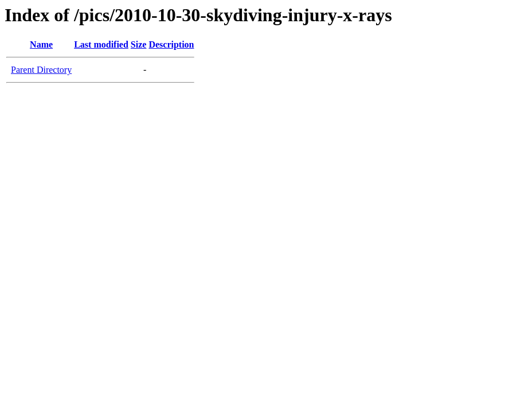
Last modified (101, 44)
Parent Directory (41, 70)
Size (139, 44)
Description (171, 44)
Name (41, 44)
